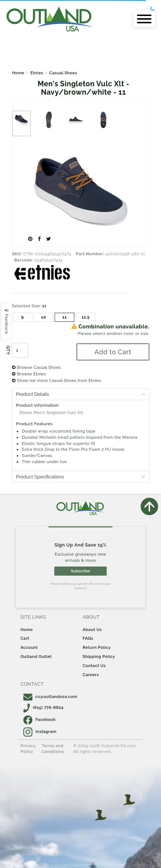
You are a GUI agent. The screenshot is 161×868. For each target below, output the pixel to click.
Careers (91, 675)
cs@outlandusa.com (50, 697)
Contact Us (94, 666)
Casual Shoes (63, 73)
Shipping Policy (99, 656)
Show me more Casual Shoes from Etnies (56, 380)
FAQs (88, 638)
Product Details (32, 394)
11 (64, 317)
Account (29, 647)
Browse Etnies (29, 374)
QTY (8, 351)
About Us (92, 630)
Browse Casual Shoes (36, 367)
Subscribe (81, 571)
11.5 (86, 317)
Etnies (37, 73)
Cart (25, 638)
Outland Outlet (36, 656)
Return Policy (97, 647)
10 (44, 317)
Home (18, 73)
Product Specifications (40, 477)
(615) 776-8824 (43, 707)
